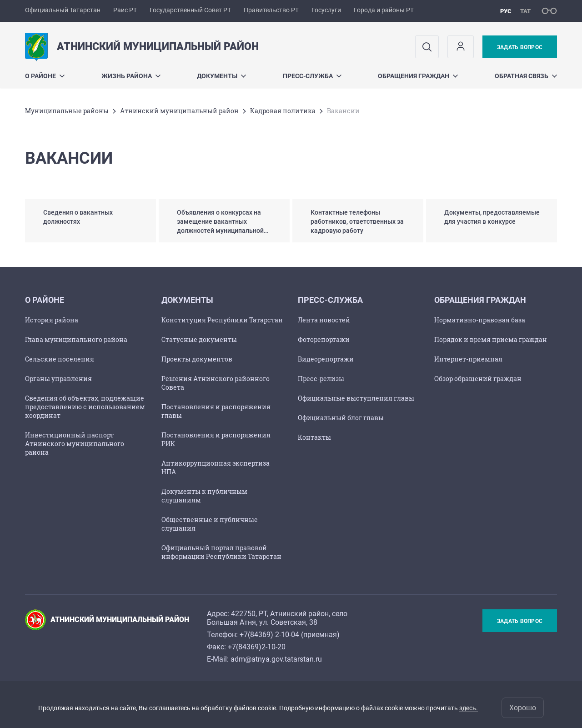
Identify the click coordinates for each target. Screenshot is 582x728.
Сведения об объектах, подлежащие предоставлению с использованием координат (85, 407)
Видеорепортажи (326, 359)
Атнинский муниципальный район (179, 111)
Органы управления (58, 379)
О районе (45, 76)
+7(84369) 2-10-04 (269, 635)
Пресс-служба (312, 76)
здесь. (469, 708)
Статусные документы (199, 339)
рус (506, 11)
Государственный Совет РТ (190, 10)
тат (525, 11)
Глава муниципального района (76, 339)
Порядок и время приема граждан (491, 339)
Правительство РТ (271, 10)
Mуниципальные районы (67, 111)
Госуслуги (326, 10)
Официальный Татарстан (63, 10)
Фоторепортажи (324, 339)
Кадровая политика (283, 111)
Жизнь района (131, 76)
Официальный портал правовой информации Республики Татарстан (221, 552)
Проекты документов (197, 359)
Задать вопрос (520, 47)
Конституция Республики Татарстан (222, 320)
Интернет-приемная (468, 359)
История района (52, 320)
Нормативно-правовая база (480, 320)
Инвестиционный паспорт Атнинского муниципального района (75, 444)
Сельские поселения (60, 359)
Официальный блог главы (341, 418)
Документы (221, 76)
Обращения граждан (418, 76)
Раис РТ (125, 10)
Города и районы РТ (384, 10)
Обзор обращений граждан (478, 379)
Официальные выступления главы (356, 398)
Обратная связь (526, 76)
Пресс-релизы (321, 379)
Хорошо (523, 708)
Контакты (314, 437)
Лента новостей (324, 320)
